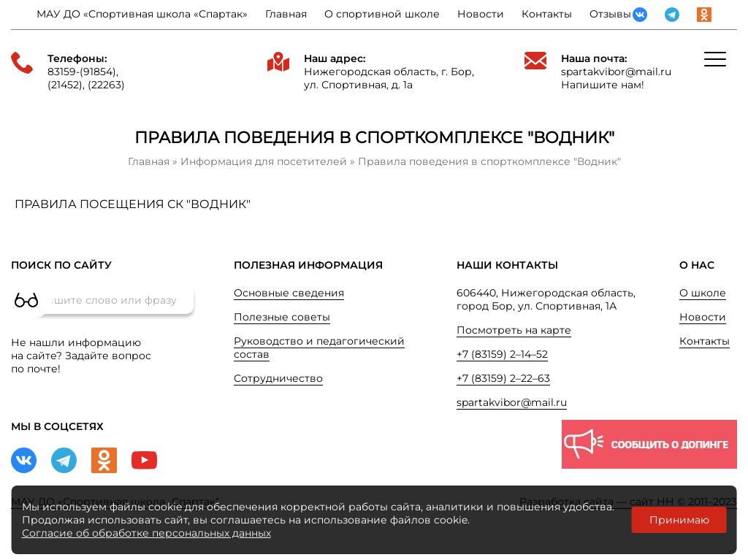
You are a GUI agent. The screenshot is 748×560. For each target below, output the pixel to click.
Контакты (547, 14)
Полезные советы (282, 317)
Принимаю (679, 520)
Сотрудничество (278, 378)
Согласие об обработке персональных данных (146, 533)
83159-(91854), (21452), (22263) (86, 78)
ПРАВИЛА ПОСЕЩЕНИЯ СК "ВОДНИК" (133, 204)
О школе (703, 293)
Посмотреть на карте (514, 330)
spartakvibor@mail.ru (616, 72)
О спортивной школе (382, 14)
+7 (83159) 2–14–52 (502, 354)
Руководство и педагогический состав (319, 348)
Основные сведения (289, 293)
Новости (481, 14)
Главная (286, 14)
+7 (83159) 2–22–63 (503, 378)
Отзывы (610, 14)
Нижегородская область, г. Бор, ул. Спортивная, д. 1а (389, 78)
